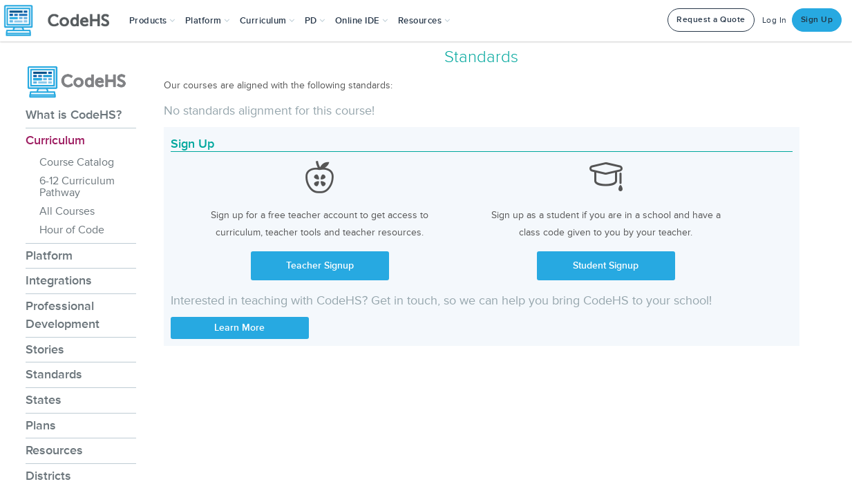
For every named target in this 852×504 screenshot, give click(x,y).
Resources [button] (424, 21)
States (44, 400)
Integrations (59, 280)
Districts (48, 476)
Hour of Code (72, 230)
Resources (54, 450)
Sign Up (817, 20)
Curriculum (55, 140)
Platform (49, 255)
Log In (775, 20)
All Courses (67, 211)
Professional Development (63, 315)
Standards (54, 374)
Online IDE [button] (362, 21)
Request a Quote (711, 20)
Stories (45, 349)
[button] (152, 21)
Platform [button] (208, 21)
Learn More (239, 328)
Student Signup (606, 265)
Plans (41, 425)
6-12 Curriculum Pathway (77, 187)
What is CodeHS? (74, 115)
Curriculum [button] (267, 21)
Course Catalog (77, 162)
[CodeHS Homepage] (62, 21)
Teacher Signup (320, 265)
